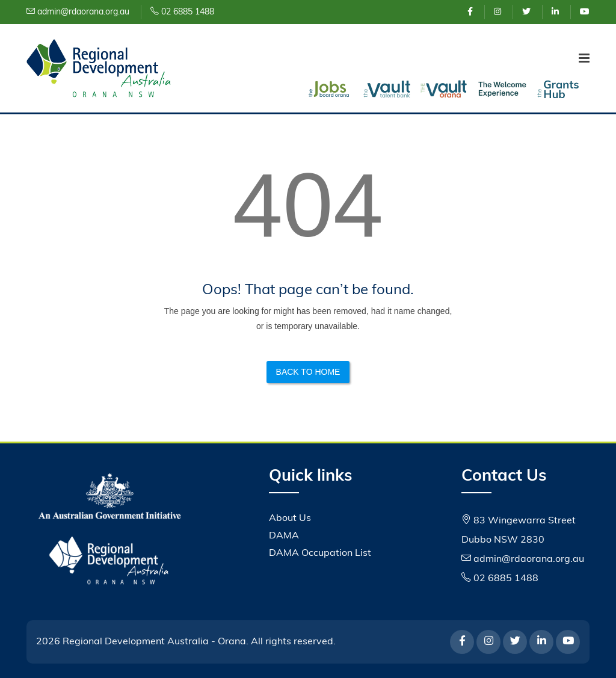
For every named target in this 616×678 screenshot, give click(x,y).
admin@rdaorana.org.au (78, 12)
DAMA (284, 536)
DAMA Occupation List (320, 553)
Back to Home (308, 372)
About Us (290, 519)
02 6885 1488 (182, 12)
